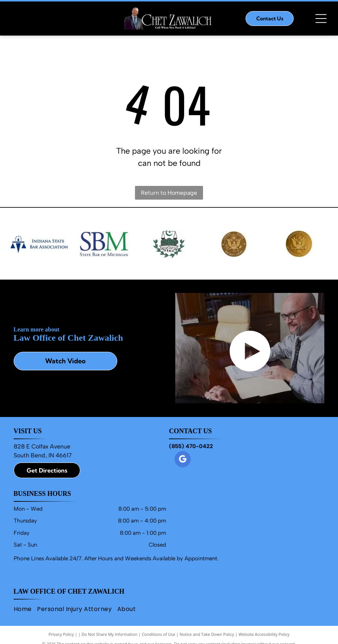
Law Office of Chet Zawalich (69, 591)
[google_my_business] (183, 460)
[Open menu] (321, 19)
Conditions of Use (158, 634)
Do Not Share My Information (110, 634)
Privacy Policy (61, 634)
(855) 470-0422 (191, 446)
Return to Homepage (169, 193)
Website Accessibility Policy (264, 634)
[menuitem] (26, 609)
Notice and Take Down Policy (207, 634)
